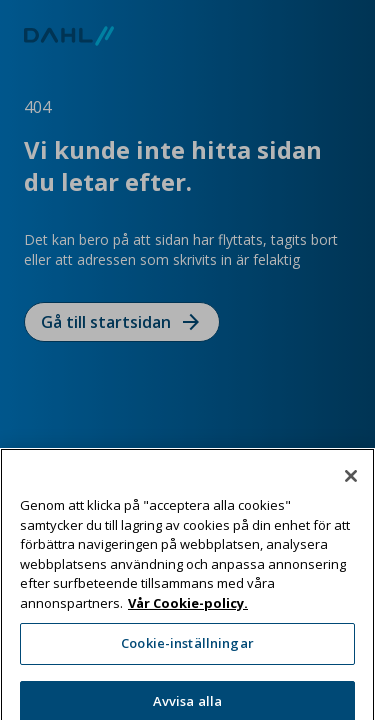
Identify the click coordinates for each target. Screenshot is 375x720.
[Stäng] (351, 494)
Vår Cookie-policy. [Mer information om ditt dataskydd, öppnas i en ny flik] (188, 620)
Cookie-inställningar (187, 661)
